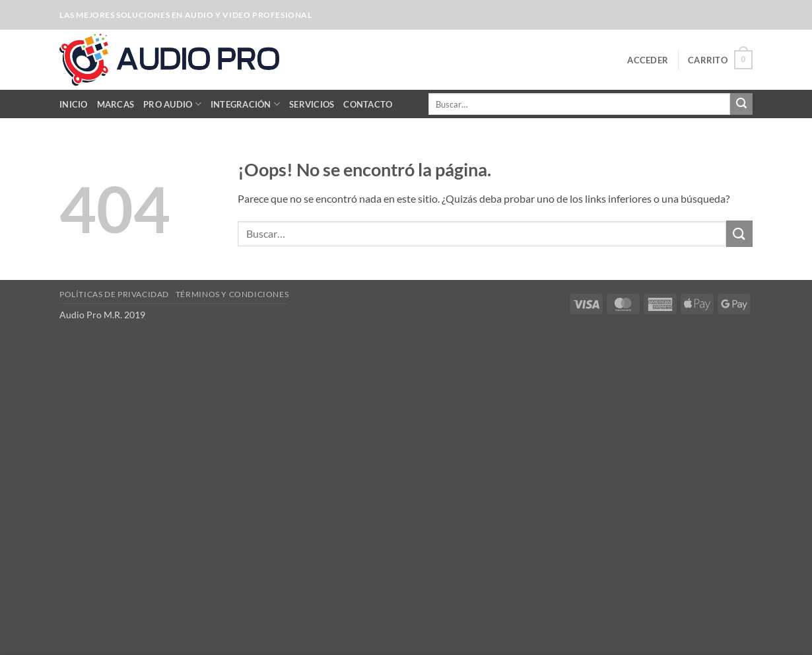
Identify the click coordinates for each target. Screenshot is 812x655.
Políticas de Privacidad (114, 294)
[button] (648, 60)
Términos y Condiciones (232, 294)
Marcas (116, 104)
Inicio (74, 104)
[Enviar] (741, 104)
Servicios (312, 104)
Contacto (368, 104)
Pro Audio (172, 104)
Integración (245, 104)
